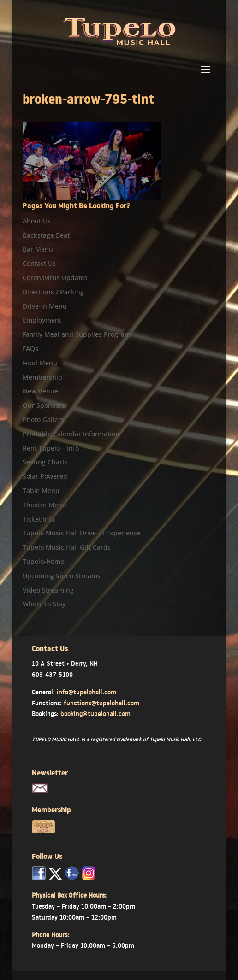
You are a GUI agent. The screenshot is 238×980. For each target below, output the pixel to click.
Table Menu (41, 490)
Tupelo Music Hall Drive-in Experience (82, 533)
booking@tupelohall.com (95, 714)
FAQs (30, 349)
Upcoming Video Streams (62, 576)
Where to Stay (44, 604)
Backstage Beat (46, 235)
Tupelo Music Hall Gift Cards (67, 547)
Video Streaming (48, 590)
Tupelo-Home (43, 561)
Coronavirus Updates (55, 278)
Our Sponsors (44, 405)
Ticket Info (39, 519)
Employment (42, 320)
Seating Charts (45, 462)
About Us (37, 221)
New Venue (40, 391)
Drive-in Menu (45, 306)
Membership (42, 377)
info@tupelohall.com (86, 692)
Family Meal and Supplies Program (77, 334)
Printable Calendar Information (71, 434)
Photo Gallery (43, 420)
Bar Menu (38, 249)
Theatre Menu (45, 505)
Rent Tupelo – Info (51, 448)
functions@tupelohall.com (101, 703)
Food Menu (40, 363)
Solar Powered (45, 476)
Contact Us (39, 263)
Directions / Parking (53, 292)
